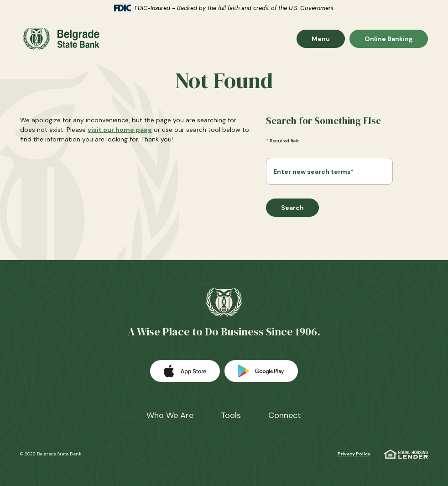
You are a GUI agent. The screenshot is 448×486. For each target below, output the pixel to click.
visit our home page (120, 130)
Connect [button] (285, 415)
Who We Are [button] (170, 415)
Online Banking (388, 39)
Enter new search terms (313, 172)
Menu (328, 39)
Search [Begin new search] (292, 208)
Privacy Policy (354, 454)
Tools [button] (231, 415)
